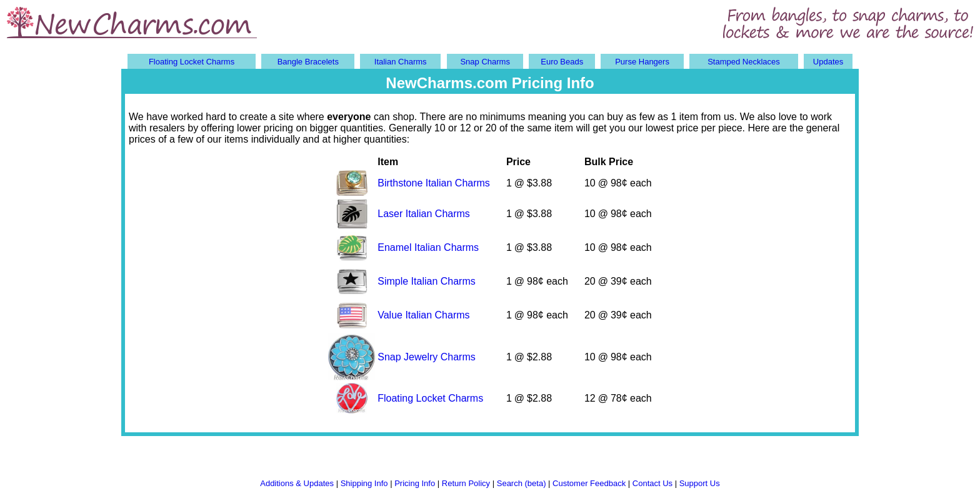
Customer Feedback (589, 483)
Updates (828, 62)
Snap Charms (485, 62)
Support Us (700, 483)
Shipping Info (364, 483)
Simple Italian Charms (427, 281)
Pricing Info (415, 483)
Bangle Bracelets (308, 62)
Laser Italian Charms (424, 214)
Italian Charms (401, 62)
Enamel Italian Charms (428, 247)
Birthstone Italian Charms (434, 183)
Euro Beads (562, 62)
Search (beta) (522, 483)
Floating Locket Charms (192, 62)
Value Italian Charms (423, 315)
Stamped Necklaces (744, 62)
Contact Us (652, 483)
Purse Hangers (642, 62)
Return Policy (466, 483)
